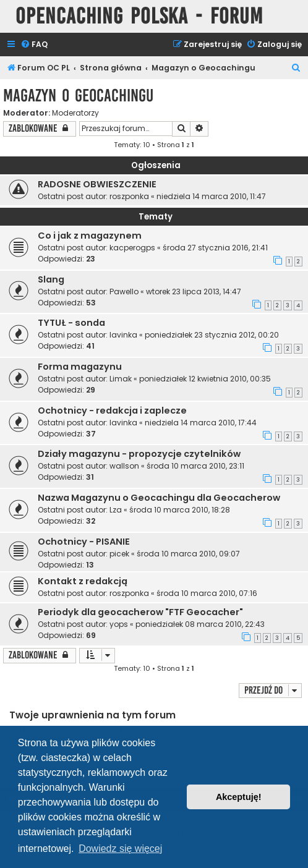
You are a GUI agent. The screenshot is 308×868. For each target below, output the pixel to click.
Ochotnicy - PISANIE (84, 542)
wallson (124, 466)
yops (119, 624)
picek (119, 554)
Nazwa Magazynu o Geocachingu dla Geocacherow (159, 498)
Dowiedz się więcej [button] (120, 849)
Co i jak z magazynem (90, 236)
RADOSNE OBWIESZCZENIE (97, 184)
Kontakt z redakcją (83, 581)
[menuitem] (34, 45)
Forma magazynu (80, 367)
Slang (51, 279)
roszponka (129, 196)
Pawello (124, 291)
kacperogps (132, 248)
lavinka (123, 335)
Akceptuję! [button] (239, 797)
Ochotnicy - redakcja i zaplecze (112, 411)
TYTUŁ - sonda (71, 323)
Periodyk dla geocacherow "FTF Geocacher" (140, 612)
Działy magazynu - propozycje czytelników (139, 454)
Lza (116, 510)
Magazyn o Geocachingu (78, 96)
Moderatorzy (75, 113)
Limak (121, 379)
